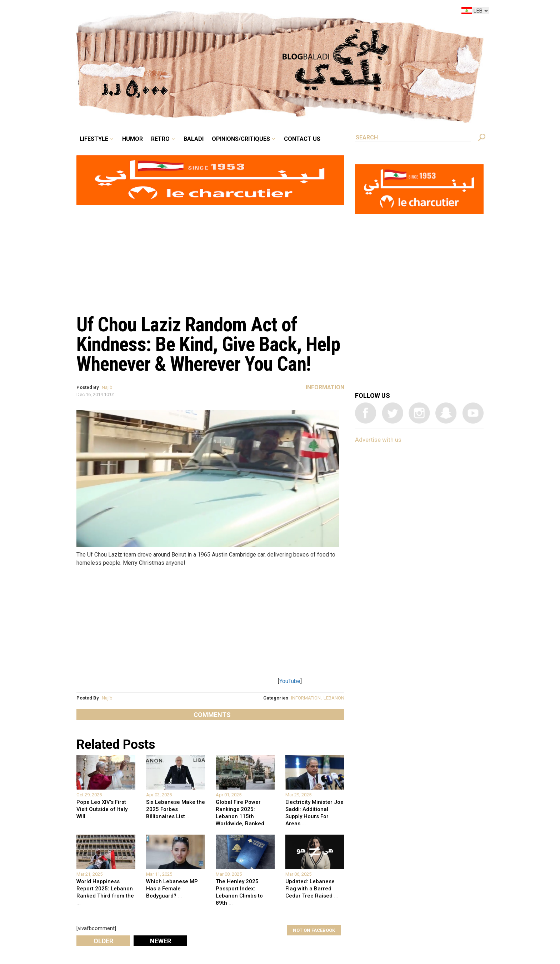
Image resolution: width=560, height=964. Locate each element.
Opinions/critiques (241, 139)
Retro (160, 139)
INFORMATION (306, 698)
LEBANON (334, 698)
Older (103, 941)
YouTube (290, 681)
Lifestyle (94, 139)
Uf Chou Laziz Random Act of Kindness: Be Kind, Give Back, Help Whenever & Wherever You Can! (208, 344)
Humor (132, 139)
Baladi (194, 139)
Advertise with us (378, 440)
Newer (161, 941)
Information (325, 387)
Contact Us (302, 139)
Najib (107, 387)
